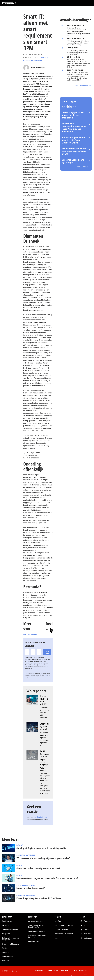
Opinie (44, 58)
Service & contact (61, 930)
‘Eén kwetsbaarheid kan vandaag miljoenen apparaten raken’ (43, 858)
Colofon (58, 921)
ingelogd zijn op (40, 817)
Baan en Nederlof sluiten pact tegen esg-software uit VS (74, 151)
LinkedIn (87, 930)
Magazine (6, 934)
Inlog (56, 938)
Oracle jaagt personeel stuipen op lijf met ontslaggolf (73, 115)
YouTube (87, 934)
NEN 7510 (6, 961)
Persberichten (34, 941)
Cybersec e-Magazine (11, 944)
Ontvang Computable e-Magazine (11, 939)
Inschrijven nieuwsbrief (64, 934)
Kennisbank (7, 925)
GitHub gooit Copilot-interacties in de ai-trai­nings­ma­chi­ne (42, 848)
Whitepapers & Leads (37, 931)
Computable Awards (10, 930)
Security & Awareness (26, 855)
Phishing (6, 952)
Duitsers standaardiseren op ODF (31, 888)
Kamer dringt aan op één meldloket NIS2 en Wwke (39, 898)
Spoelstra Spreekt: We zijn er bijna (73, 161)
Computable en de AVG (64, 925)
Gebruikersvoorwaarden (58, 970)
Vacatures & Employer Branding (37, 936)
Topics (5, 948)
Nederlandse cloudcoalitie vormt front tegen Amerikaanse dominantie (74, 128)
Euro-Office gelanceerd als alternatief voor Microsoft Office (73, 140)
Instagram (88, 938)
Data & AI (20, 845)
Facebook (88, 921)
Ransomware (7, 957)
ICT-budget (33, 634)
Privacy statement (80, 970)
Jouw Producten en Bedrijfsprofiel (36, 926)
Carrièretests (7, 921)
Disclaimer (39, 970)
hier (46, 675)
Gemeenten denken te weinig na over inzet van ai (38, 868)
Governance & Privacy (33, 61)
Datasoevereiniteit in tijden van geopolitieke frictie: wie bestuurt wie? (47, 878)
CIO (25, 634)
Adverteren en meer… (37, 921)
